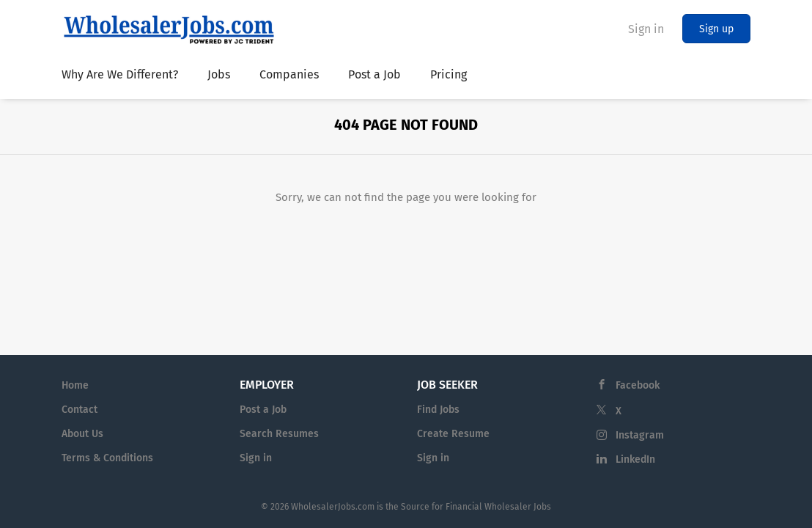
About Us (82, 434)
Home (75, 385)
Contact (80, 410)
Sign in (646, 29)
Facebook (638, 385)
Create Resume (453, 434)
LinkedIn (635, 459)
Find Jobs (438, 410)
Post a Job (263, 410)
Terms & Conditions (107, 458)
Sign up (716, 29)
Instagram (640, 435)
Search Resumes (279, 434)
